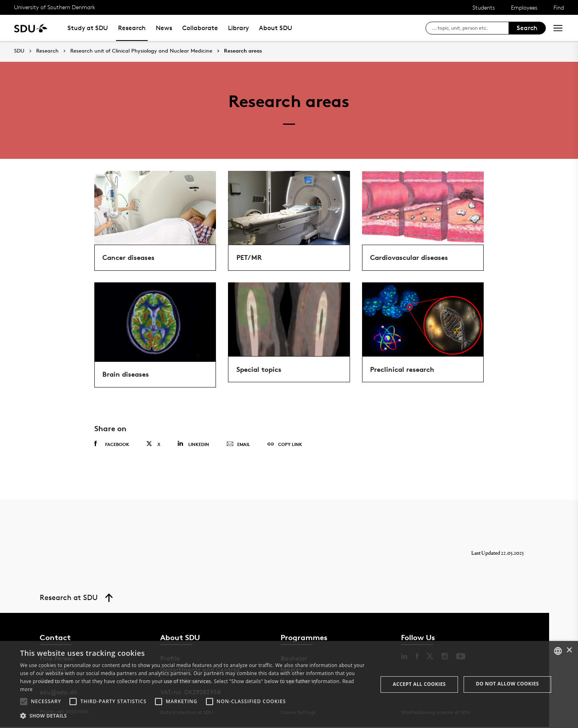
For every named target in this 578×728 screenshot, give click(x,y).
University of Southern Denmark (55, 7)
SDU (19, 51)
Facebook (112, 446)
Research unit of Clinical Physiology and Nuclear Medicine (141, 51)
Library (238, 28)
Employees (524, 7)
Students (484, 7)
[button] (24, 702)
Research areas (243, 51)
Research (132, 28)
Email (238, 446)
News (164, 28)
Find (559, 7)
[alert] (289, 684)
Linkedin (193, 445)
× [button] (569, 650)
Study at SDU (88, 28)
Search (527, 28)
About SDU (276, 28)
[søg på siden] (470, 28)
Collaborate (200, 28)
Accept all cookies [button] (419, 684)
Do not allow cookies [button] (508, 684)
